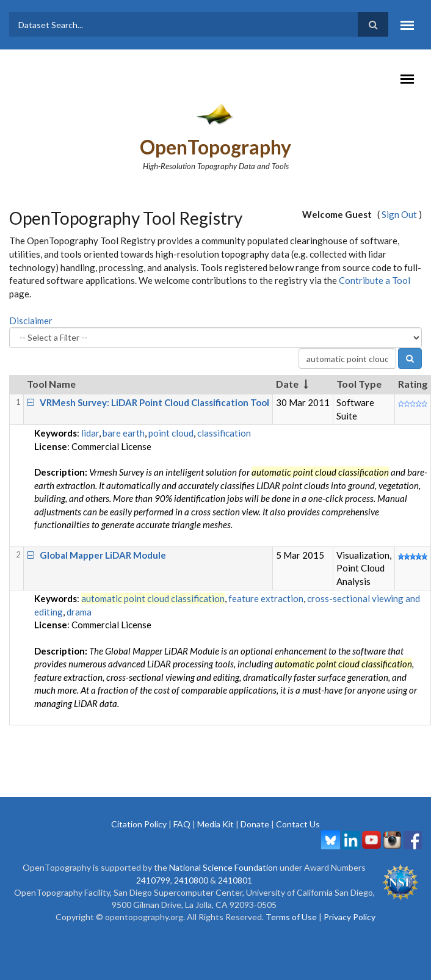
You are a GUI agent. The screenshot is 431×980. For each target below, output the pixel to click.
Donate (255, 824)
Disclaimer (31, 321)
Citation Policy (139, 824)
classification (224, 433)
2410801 (235, 880)
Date (287, 384)
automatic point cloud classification (153, 598)
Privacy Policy (350, 917)
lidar (90, 433)
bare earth (124, 433)
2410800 (191, 880)
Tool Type (359, 384)
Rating (413, 384)
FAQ (182, 824)
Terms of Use (291, 917)
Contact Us (298, 824)
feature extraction (266, 598)
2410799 (153, 880)
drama (79, 612)
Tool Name (51, 384)
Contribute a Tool (375, 280)
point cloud (171, 433)
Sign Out (399, 214)
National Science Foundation (223, 867)
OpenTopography (215, 147)
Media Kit (215, 824)
